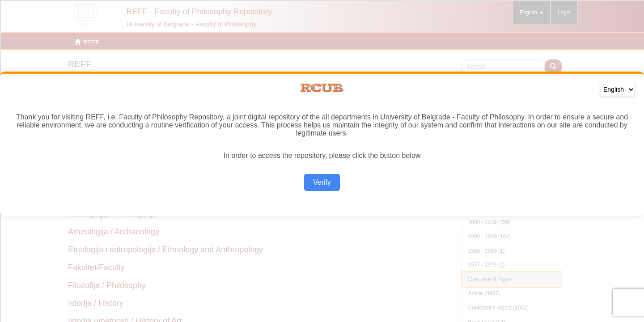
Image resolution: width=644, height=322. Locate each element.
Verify (322, 182)
